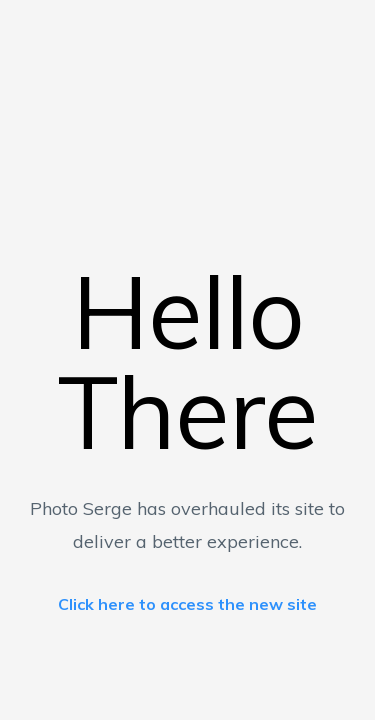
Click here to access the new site (187, 604)
